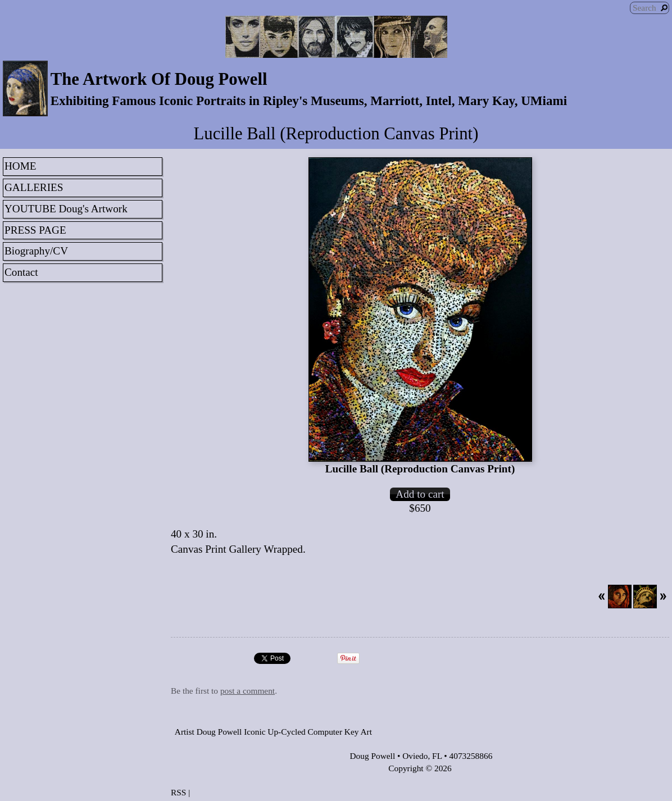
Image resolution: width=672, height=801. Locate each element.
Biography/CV (36, 251)
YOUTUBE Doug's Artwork (66, 209)
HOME (21, 166)
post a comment (248, 691)
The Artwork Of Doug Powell (159, 79)
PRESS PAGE (35, 230)
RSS (178, 792)
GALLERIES (34, 187)
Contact (21, 272)
